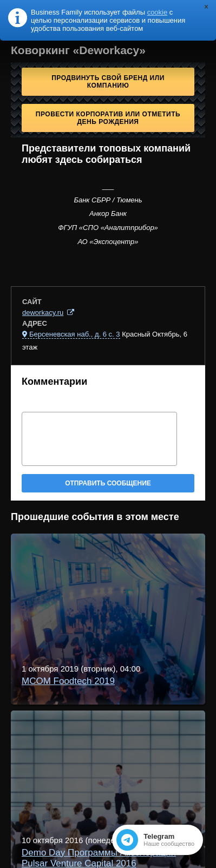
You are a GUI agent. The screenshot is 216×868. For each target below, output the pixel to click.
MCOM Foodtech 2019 (68, 681)
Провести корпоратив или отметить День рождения (108, 118)
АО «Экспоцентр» (108, 242)
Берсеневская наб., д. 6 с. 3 (75, 334)
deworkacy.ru (43, 313)
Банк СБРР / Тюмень (108, 200)
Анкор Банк (108, 213)
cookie (158, 12)
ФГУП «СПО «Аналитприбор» (108, 228)
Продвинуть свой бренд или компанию (108, 82)
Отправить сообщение (108, 483)
